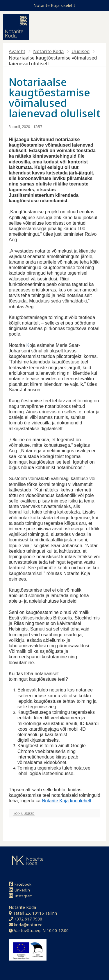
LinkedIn (19, 890)
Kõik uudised (24, 814)
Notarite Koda (48, 51)
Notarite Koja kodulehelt (67, 801)
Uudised (81, 51)
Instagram (21, 896)
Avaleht (17, 51)
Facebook (20, 884)
